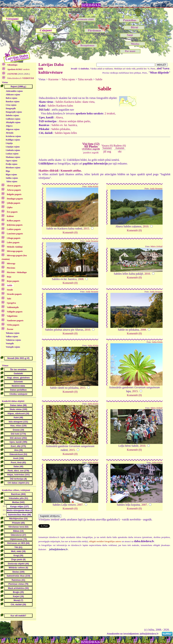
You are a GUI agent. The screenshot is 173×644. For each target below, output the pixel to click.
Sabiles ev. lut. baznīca (64, 125)
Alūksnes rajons (13, 95)
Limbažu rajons (13, 150)
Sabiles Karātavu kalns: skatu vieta (75, 102)
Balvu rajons (11, 98)
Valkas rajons (12, 337)
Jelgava (9, 126)
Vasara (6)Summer (107, 147)
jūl (105, 151)
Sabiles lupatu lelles (66, 133)
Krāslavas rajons (13, 136)
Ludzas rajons (12, 154)
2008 (81, 279)
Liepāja (9, 143)
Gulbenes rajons (13, 119)
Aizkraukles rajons (14, 91)
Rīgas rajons (11, 175)
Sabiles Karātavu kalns (60, 106)
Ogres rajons (11, 161)
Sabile (99, 79)
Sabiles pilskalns (61, 129)
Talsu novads (85, 79)
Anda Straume (156, 189)
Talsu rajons (12, 181)
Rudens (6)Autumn (120, 147)
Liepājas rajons (13, 147)
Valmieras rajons (13, 340)
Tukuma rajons (13, 333)
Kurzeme (53, 79)
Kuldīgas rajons (13, 140)
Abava (59, 117)
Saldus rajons (12, 178)
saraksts (18, 69)
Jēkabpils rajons (13, 122)
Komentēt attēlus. (71, 171)
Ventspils (10, 343)
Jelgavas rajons (13, 129)
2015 (86, 228)
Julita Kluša (93, 187)
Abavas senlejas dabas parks (74, 121)
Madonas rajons (13, 157)
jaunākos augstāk (91, 153)
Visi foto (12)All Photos (91, 146)
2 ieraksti (110, 113)
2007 (80, 505)
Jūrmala (9, 133)
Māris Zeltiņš (157, 246)
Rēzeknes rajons (13, 168)
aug (109, 151)
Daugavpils (11, 108)
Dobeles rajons (12, 115)
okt (120, 151)
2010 (146, 226)
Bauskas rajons (13, 102)
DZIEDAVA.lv (91, 5)
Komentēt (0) (70, 232)
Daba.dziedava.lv (20, 78)
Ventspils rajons (13, 347)
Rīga (8, 171)
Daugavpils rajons (14, 112)
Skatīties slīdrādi (48, 171)
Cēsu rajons (11, 105)
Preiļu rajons (12, 164)
